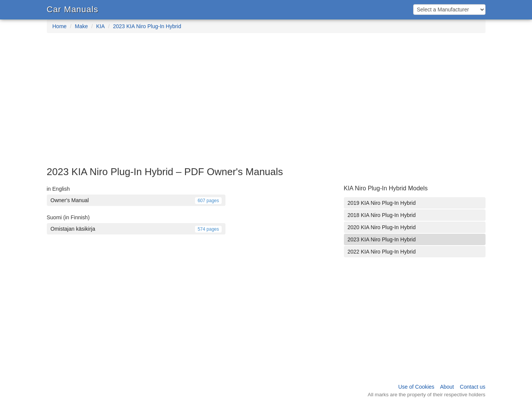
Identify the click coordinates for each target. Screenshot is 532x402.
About (447, 387)
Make (81, 26)
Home (60, 26)
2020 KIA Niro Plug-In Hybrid (382, 227)
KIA (100, 26)
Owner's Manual (136, 200)
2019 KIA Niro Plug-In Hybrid (382, 203)
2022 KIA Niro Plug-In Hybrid (382, 252)
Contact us (473, 387)
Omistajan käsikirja (136, 229)
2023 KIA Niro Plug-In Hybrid (147, 26)
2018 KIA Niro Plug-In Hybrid (382, 215)
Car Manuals (73, 9)
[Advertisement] (266, 104)
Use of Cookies (416, 387)
